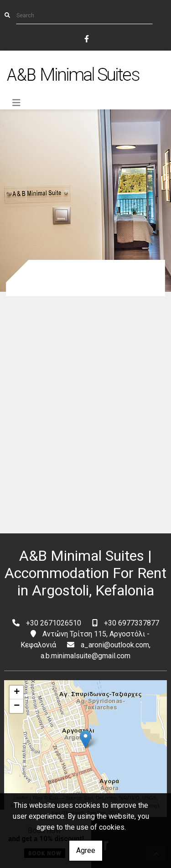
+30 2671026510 (54, 623)
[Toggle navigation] (16, 103)
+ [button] (17, 692)
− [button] (17, 706)
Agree (86, 850)
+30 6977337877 (132, 623)
